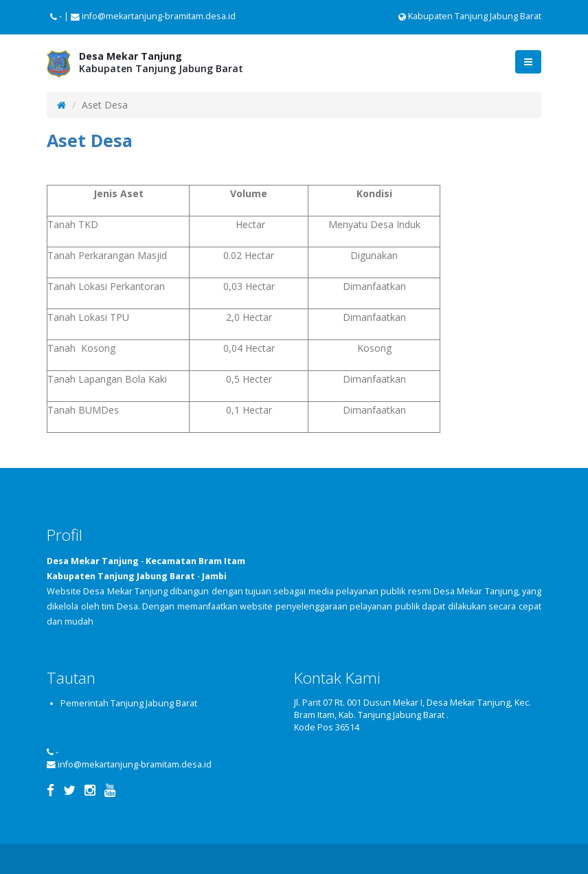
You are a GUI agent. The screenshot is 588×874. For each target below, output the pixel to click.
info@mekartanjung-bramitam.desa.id (135, 764)
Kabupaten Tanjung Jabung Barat (470, 16)
